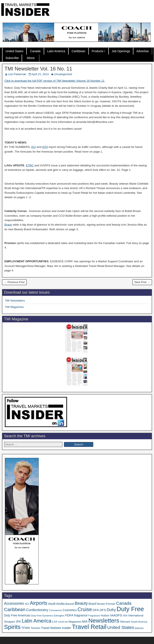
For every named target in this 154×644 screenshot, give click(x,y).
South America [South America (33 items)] (139, 622)
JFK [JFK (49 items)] (18, 622)
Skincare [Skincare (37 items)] (125, 622)
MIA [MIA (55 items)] (85, 622)
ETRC (30, 165)
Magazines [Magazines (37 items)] (75, 622)
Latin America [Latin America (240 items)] (37, 621)
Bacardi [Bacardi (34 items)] (70, 604)
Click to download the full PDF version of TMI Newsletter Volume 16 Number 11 (54, 81)
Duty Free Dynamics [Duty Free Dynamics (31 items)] (42, 616)
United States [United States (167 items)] (121, 627)
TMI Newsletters (15, 301)
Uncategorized (63, 74)
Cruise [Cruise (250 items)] (85, 609)
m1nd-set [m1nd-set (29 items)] (63, 622)
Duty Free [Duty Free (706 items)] (130, 609)
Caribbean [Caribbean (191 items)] (15, 610)
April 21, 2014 (40, 74)
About (31, 58)
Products (98, 51)
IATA (45, 147)
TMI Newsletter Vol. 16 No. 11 (38, 69)
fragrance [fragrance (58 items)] (81, 615)
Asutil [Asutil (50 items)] (52, 604)
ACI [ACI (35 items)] (27, 604)
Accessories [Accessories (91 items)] (14, 603)
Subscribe (12, 58)
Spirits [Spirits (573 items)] (12, 627)
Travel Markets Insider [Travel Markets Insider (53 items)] (56, 628)
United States (14, 51)
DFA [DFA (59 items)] (96, 610)
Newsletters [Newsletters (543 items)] (104, 621)
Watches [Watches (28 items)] (139, 628)
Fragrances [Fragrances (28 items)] (94, 616)
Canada (35, 51)
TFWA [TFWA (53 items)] (26, 628)
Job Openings (121, 51)
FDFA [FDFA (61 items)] (69, 615)
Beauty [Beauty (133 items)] (81, 603)
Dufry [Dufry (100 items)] (111, 610)
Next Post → (142, 282)
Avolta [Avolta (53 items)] (61, 604)
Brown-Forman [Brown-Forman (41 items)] (106, 604)
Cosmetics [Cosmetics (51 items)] (70, 610)
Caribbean (78, 51)
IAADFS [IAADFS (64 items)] (116, 615)
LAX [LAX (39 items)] (55, 622)
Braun (8, 225)
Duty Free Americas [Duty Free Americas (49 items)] (17, 615)
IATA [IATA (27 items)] (125, 616)
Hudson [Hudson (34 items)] (105, 616)
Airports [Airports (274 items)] (39, 603)
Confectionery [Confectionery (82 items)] (37, 610)
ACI (33, 147)
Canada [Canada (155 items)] (124, 603)
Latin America (56, 51)
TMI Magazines (14, 307)
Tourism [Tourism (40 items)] (36, 628)
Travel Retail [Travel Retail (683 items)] (89, 627)
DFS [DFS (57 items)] (103, 610)
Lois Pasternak (17, 74)
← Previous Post (14, 282)
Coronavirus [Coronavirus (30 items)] (55, 610)
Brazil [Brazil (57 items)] (93, 604)
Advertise (143, 51)
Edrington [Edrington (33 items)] (59, 615)
